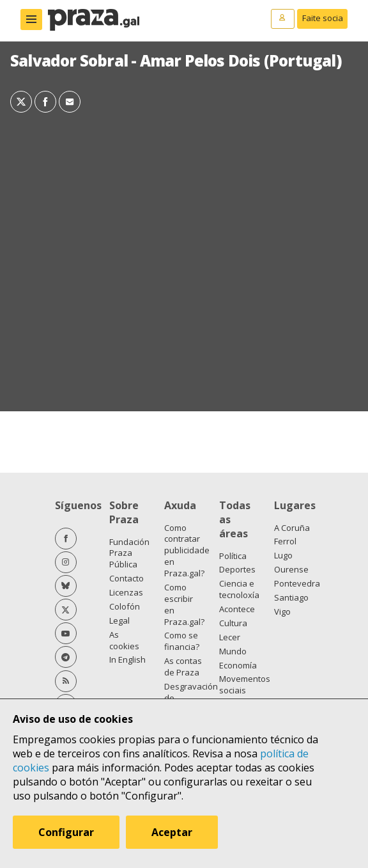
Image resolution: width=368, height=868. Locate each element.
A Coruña (292, 528)
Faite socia (323, 18)
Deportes (237, 569)
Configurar (66, 832)
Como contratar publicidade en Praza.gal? (187, 551)
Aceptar (172, 832)
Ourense (291, 569)
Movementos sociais (245, 684)
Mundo (233, 651)
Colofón (125, 606)
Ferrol (285, 541)
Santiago (291, 597)
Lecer (230, 637)
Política (233, 556)
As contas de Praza (183, 667)
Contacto (126, 578)
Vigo (282, 612)
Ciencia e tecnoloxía (239, 589)
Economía (238, 665)
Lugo (283, 555)
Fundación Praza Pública (129, 553)
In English (127, 659)
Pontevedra (297, 583)
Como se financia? (182, 641)
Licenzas (126, 592)
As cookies (124, 640)
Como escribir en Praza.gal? (184, 604)
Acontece (237, 609)
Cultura (233, 623)
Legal (119, 620)
